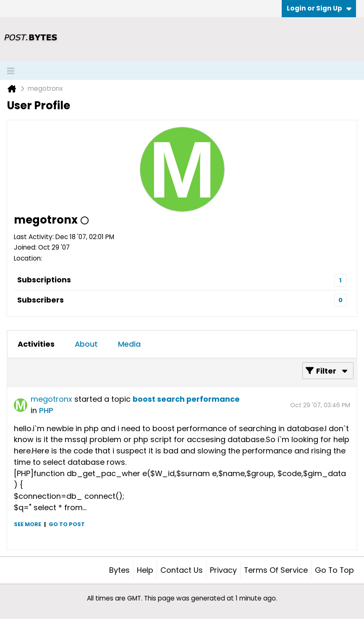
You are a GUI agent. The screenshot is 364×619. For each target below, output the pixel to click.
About (86, 344)
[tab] (36, 344)
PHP (46, 410)
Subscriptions (44, 280)
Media (129, 344)
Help (145, 570)
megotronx (51, 399)
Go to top (334, 570)
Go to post (67, 524)
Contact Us (182, 570)
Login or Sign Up (319, 8)
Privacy (223, 570)
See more (27, 524)
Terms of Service (276, 570)
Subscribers (41, 300)
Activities (36, 344)
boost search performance (186, 399)
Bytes (119, 570)
